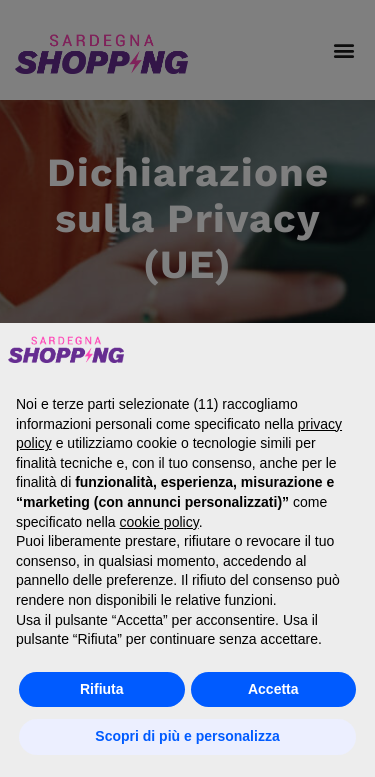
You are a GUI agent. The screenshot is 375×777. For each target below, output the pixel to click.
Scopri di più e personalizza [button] (187, 736)
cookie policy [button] (159, 522)
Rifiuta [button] (102, 689)
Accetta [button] (273, 689)
